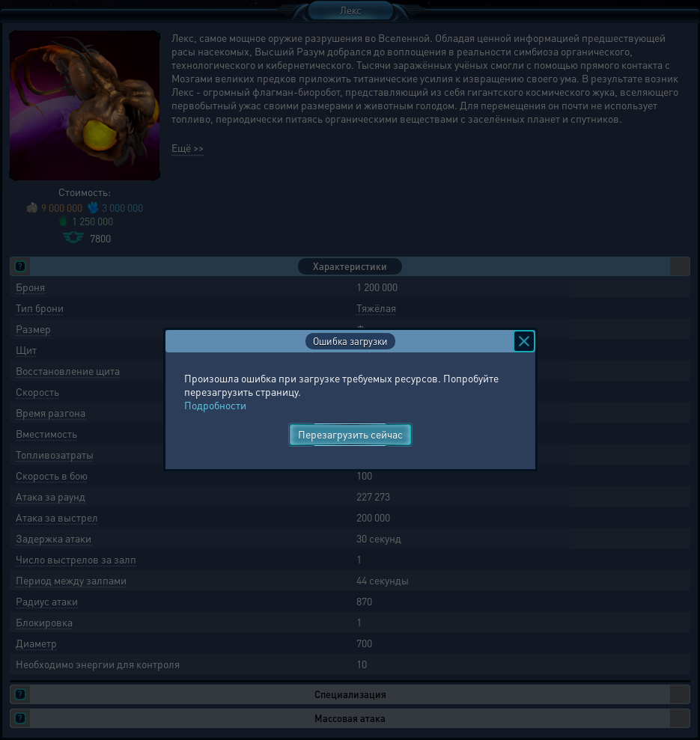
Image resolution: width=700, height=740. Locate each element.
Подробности (215, 405)
